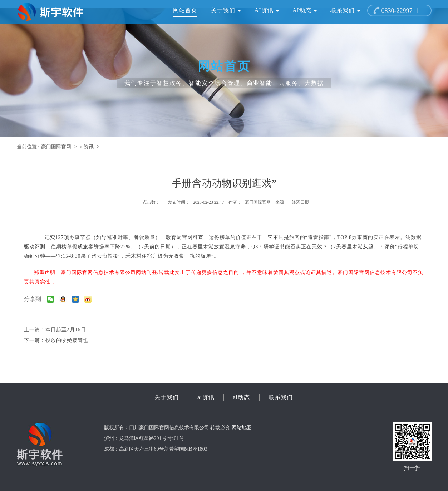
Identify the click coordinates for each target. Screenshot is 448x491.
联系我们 (345, 10)
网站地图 (242, 428)
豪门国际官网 (56, 147)
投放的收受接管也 (67, 340)
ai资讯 (267, 10)
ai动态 (305, 10)
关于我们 (226, 10)
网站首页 (185, 10)
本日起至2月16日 (66, 330)
